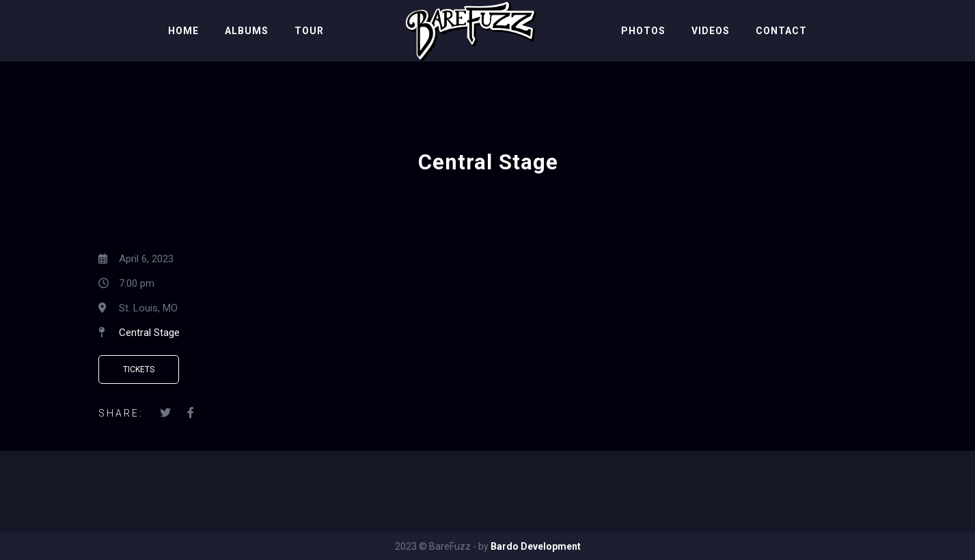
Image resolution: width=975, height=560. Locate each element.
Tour (309, 31)
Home (183, 31)
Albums (247, 31)
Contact (781, 31)
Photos (643, 31)
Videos (711, 31)
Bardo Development (536, 546)
